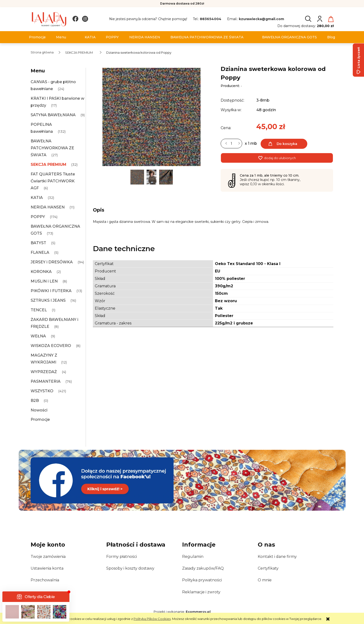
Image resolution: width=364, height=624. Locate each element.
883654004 (211, 19)
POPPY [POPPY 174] (38, 217)
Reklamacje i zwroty (201, 592)
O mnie (265, 580)
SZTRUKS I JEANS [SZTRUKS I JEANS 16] (48, 300)
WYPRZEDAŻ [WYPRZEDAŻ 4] (44, 372)
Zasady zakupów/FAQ (203, 568)
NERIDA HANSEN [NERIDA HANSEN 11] (48, 207)
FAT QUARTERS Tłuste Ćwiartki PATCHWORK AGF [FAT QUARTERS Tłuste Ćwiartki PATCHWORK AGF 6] (53, 181)
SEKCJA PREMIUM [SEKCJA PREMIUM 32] (48, 165)
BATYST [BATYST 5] (38, 243)
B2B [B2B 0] (35, 401)
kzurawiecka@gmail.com (261, 19)
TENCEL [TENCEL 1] (39, 310)
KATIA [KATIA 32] (37, 198)
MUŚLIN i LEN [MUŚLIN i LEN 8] (44, 281)
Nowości (39, 410)
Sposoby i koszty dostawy (130, 568)
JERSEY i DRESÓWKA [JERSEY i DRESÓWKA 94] (52, 262)
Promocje (40, 419)
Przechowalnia (45, 580)
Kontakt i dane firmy (277, 557)
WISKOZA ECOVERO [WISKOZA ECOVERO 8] (51, 346)
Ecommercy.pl (198, 612)
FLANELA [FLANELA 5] (40, 252)
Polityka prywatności (202, 580)
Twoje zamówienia (48, 557)
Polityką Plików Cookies (152, 619)
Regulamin (193, 557)
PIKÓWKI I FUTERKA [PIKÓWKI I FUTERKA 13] (51, 291)
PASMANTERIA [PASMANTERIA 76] (46, 381)
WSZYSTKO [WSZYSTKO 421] (42, 391)
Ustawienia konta (47, 568)
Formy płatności (122, 557)
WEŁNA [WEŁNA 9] (38, 336)
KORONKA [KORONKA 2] (41, 272)
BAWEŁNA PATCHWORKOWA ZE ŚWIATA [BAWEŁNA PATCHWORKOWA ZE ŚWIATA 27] (52, 148)
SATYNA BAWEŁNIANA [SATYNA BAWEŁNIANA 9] (53, 115)
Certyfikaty (268, 568)
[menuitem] (37, 37)
